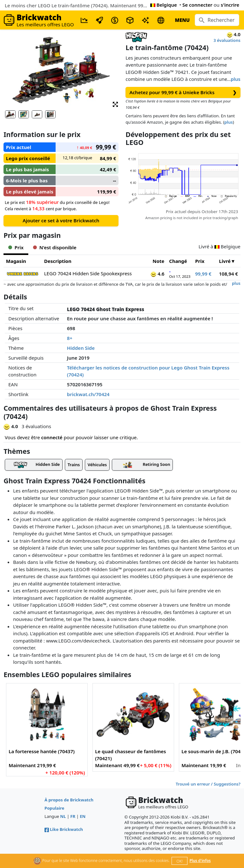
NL (63, 816)
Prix (200, 261)
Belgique (164, 5)
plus (236, 79)
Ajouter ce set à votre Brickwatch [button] (61, 220)
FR (73, 816)
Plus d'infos (200, 861)
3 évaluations (227, 40)
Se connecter (197, 5)
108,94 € (228, 274)
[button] (115, 104)
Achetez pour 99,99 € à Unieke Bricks (183, 92)
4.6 (157, 274)
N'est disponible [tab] (55, 247)
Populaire (54, 808)
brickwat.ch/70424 (88, 394)
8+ (70, 338)
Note (158, 261)
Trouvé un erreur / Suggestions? (208, 784)
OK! (180, 861)
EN (83, 816)
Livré (225, 261)
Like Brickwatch (64, 829)
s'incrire (230, 5)
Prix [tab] (16, 247)
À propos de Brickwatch (69, 800)
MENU (182, 20)
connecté (52, 437)
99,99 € (203, 274)
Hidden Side (81, 348)
